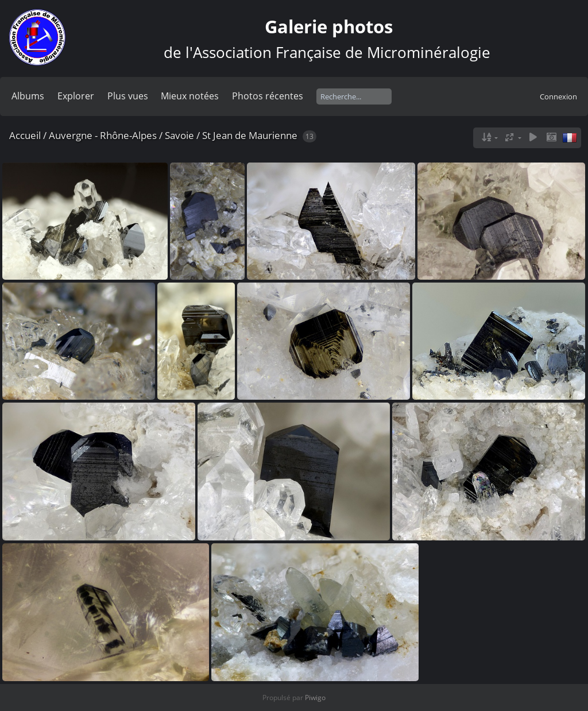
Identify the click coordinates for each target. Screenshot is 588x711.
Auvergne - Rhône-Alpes (103, 135)
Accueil (25, 135)
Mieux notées (190, 96)
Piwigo (315, 698)
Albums (28, 96)
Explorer (76, 96)
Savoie (179, 135)
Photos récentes (268, 96)
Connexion (558, 96)
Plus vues (128, 96)
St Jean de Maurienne (250, 135)
